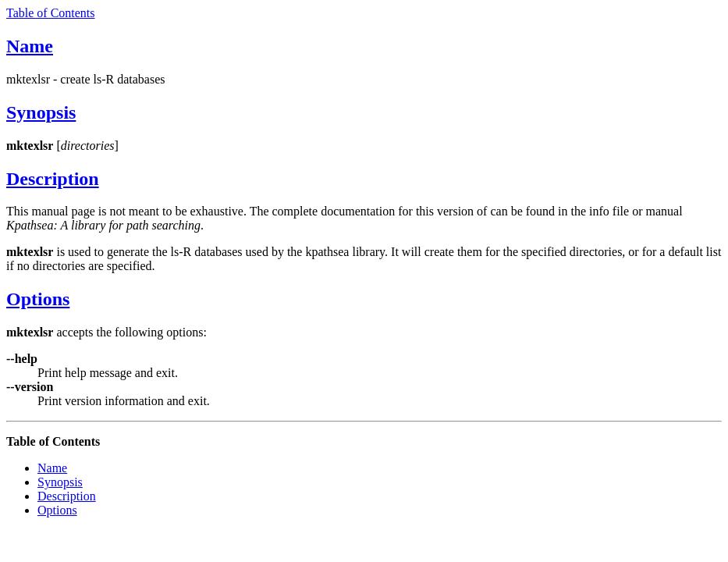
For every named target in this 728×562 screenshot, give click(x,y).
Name (30, 46)
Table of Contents (51, 13)
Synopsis (41, 112)
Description (53, 179)
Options (38, 299)
